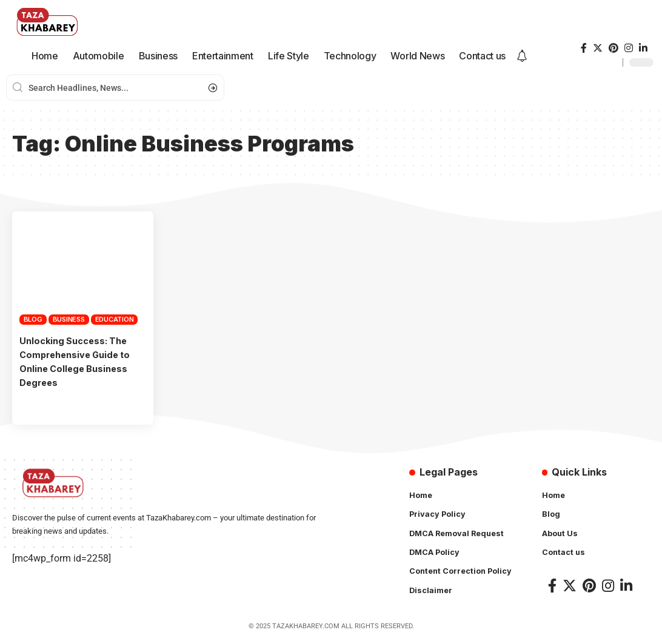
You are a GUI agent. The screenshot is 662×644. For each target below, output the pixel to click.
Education (115, 319)
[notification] (522, 56)
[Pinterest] (614, 48)
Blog (33, 319)
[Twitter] (598, 48)
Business (69, 319)
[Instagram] (629, 48)
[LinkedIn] (643, 48)
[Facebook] (584, 48)
